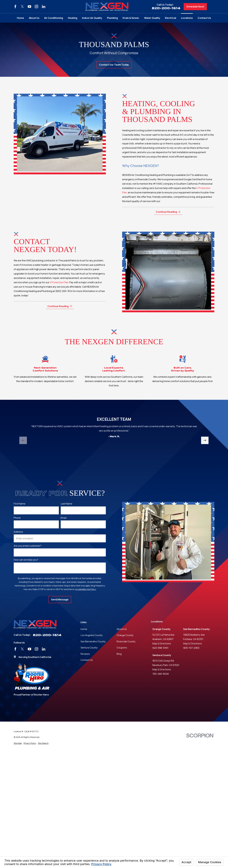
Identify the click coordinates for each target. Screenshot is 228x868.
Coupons (122, 648)
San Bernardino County (93, 641)
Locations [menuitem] (187, 18)
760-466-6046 (161, 674)
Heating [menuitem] (73, 18)
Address (18, 532)
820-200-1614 (166, 8)
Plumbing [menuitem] (112, 18)
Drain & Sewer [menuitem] (131, 18)
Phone (17, 518)
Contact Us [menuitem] (204, 18)
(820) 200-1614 (64, 291)
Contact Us (87, 660)
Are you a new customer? (28, 546)
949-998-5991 (160, 648)
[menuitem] (18, 743)
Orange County (125, 635)
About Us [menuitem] (34, 18)
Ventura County (89, 648)
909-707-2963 (191, 648)
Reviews (85, 654)
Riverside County (126, 641)
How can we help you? (26, 560)
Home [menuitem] (20, 18)
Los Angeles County (92, 635)
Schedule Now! (195, 6)
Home (84, 629)
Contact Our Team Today (114, 65)
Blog (119, 654)
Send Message (60, 599)
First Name (19, 504)
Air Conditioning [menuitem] (54, 18)
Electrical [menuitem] (170, 18)
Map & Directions (162, 643)
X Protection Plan (59, 282)
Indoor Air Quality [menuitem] (92, 18)
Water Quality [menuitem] (152, 18)
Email (64, 518)
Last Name (66, 504)
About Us (122, 629)
